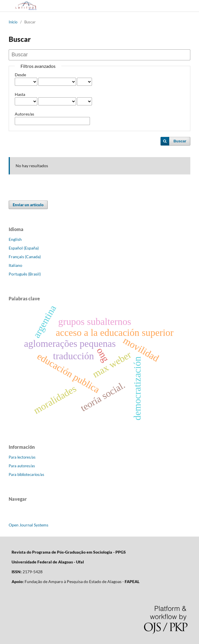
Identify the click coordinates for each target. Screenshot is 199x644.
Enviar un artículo (28, 205)
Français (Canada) (25, 257)
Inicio (13, 22)
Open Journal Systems (28, 525)
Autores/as (24, 114)
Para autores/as (22, 466)
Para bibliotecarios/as (26, 474)
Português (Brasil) (25, 274)
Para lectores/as (22, 457)
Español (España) (24, 248)
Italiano (15, 265)
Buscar (180, 141)
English (15, 239)
